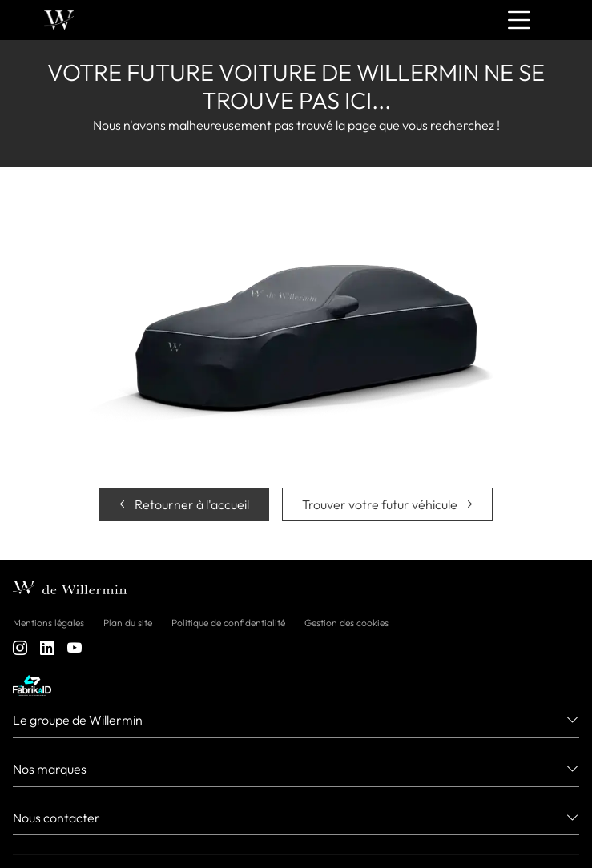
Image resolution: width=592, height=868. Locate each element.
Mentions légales (48, 623)
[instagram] (20, 648)
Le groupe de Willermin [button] (78, 720)
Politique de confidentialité (228, 623)
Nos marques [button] (50, 769)
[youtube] (75, 648)
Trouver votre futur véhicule (387, 504)
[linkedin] (47, 648)
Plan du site (128, 623)
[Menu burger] (519, 20)
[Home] (59, 20)
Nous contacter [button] (56, 818)
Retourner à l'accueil (184, 504)
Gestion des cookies (346, 623)
